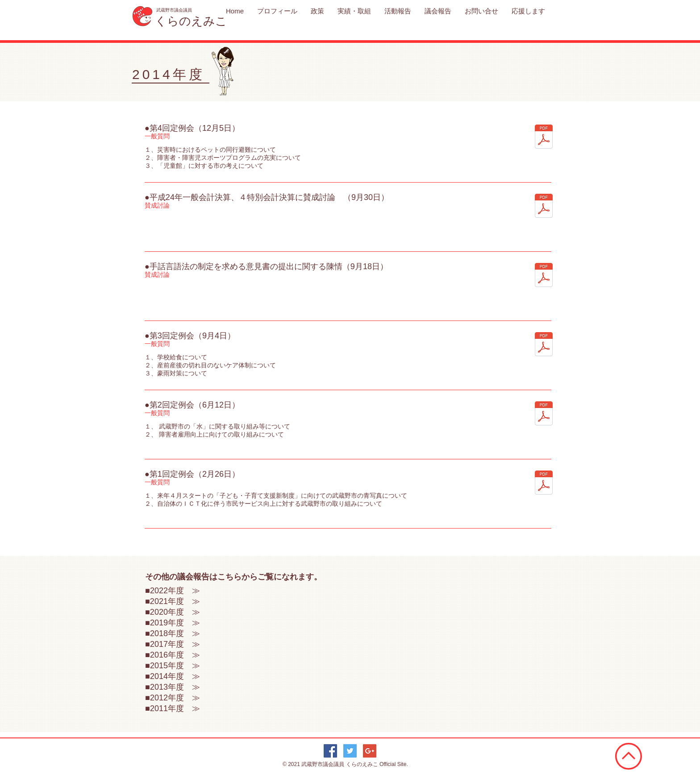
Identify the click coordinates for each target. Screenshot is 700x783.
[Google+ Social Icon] (370, 751)
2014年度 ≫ (175, 676)
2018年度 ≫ (175, 633)
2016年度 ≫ (175, 655)
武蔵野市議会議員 (323, 764)
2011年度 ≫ (175, 708)
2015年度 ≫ (175, 666)
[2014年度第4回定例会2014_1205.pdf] (544, 138)
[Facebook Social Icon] (330, 751)
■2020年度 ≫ (173, 612)
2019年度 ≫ (175, 623)
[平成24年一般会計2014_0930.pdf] (544, 207)
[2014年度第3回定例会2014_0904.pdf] (544, 345)
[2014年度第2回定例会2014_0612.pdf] (544, 414)
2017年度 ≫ (175, 644)
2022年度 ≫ (175, 591)
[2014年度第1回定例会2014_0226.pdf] (544, 484)
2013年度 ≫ (175, 687)
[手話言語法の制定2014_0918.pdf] (544, 276)
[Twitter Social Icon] (350, 751)
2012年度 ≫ (175, 698)
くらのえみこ (363, 764)
